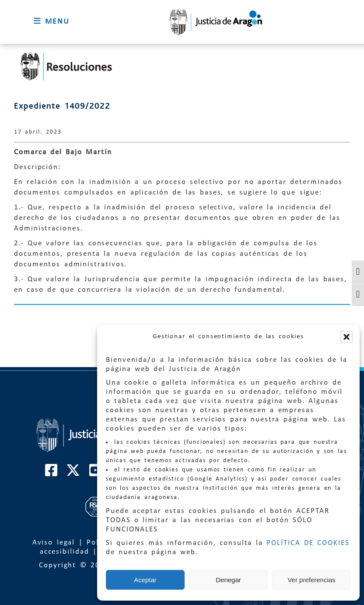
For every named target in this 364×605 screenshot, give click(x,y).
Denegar (228, 580)
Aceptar (145, 580)
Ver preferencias (311, 580)
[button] (346, 337)
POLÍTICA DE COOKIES (308, 543)
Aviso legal (54, 543)
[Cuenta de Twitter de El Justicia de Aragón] (73, 474)
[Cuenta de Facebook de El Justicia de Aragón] (52, 474)
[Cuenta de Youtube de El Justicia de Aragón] (96, 474)
